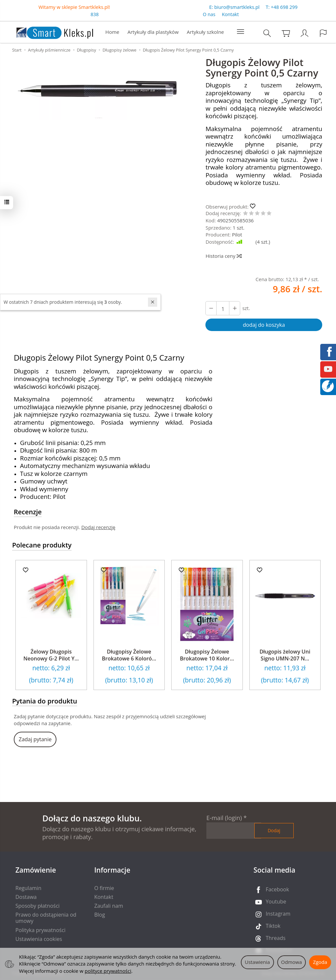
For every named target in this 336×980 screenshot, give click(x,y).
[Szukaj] (267, 33)
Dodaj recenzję (98, 527)
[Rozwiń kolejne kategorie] (241, 32)
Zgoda (320, 962)
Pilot (237, 234)
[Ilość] (223, 308)
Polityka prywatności (41, 930)
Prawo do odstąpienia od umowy (46, 918)
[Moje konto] (304, 33)
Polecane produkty (42, 545)
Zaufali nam (109, 906)
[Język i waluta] (323, 33)
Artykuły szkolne (205, 32)
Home (112, 32)
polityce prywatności (108, 971)
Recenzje (28, 512)
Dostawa (26, 897)
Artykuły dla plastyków (153, 32)
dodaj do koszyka (264, 325)
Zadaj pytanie (35, 739)
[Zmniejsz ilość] (235, 308)
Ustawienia (257, 962)
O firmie (104, 888)
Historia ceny (223, 256)
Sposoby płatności (38, 906)
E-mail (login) (224, 818)
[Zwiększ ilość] (211, 308)
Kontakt (230, 14)
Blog (100, 915)
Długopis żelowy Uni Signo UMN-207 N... (285, 655)
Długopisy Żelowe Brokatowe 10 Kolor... (207, 655)
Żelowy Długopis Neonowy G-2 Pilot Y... (51, 655)
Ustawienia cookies (39, 939)
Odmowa (292, 962)
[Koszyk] (286, 33)
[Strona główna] (48, 31)
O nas (209, 14)
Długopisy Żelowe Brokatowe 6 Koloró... (129, 655)
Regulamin (28, 888)
